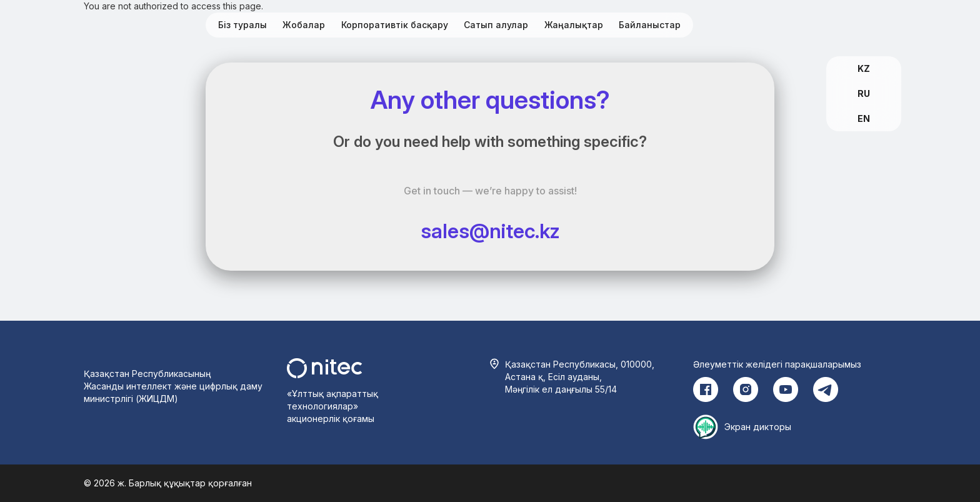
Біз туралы (242, 25)
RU (864, 93)
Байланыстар (650, 25)
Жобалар (304, 25)
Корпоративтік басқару (395, 25)
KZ (864, 68)
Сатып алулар (496, 25)
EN (864, 118)
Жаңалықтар (574, 25)
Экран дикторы (758, 427)
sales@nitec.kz (490, 231)
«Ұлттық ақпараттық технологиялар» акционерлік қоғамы (332, 406)
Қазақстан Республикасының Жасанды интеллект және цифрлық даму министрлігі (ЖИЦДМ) (173, 386)
